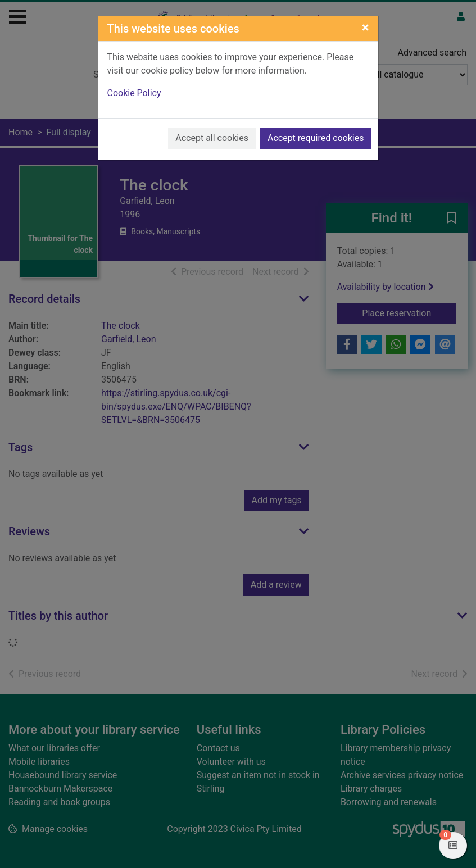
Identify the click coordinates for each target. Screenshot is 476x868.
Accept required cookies (316, 138)
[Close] (366, 28)
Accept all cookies (212, 138)
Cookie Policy (134, 93)
